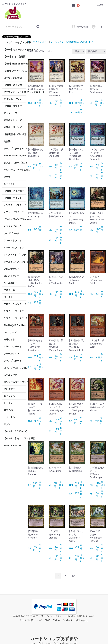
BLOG (48, 620)
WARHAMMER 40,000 (15, 156)
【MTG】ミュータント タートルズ (15, 50)
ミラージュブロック (14, 248)
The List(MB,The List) (15, 325)
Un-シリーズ (10, 332)
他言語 (7, 141)
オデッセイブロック (14, 212)
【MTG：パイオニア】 (15, 191)
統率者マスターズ (13, 120)
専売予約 (8, 410)
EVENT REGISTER (13, 446)
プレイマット (10, 389)
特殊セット (9, 339)
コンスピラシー (12, 276)
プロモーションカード (15, 304)
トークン (8, 403)
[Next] (74, 576)
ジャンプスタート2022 (15, 149)
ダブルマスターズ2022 (15, 163)
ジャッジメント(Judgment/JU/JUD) (69, 42)
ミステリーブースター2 (15, 318)
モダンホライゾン (13, 99)
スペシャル (9, 396)
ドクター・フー (12, 113)
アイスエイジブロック (15, 255)
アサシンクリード (13, 347)
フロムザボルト (12, 269)
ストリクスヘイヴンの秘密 (15, 42)
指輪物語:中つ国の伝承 (15, 134)
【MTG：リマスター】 (15, 106)
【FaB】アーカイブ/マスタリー (15, 71)
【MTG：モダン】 (13, 198)
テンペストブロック (14, 240)
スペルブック (10, 375)
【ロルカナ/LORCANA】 (15, 431)
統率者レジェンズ (13, 127)
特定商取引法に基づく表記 (80, 616)
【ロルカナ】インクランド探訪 (15, 438)
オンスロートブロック (15, 205)
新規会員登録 (80, 27)
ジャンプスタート (13, 361)
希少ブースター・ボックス (15, 382)
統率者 (7, 177)
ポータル (8, 297)
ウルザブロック (12, 233)
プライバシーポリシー (53, 616)
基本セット (9, 184)
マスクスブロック (13, 226)
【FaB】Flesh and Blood (15, 64)
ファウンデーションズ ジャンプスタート (15, 92)
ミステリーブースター (15, 311)
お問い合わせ (82, 620)
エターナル (9, 417)
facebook (67, 620)
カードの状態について (31, 620)
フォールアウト (12, 354)
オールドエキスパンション (15, 262)
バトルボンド (10, 283)
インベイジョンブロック (15, 219)
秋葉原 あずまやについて (26, 616)
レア (91, 42)
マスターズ (9, 290)
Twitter (57, 620)
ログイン (98, 27)
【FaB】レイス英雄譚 (15, 57)
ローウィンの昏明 (13, 78)
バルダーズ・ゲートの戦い (15, 170)
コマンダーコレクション (15, 368)
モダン (7, 424)
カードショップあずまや (54, 638)
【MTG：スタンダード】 (15, 85)
